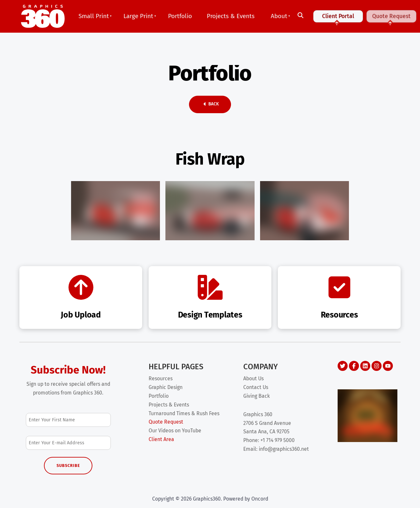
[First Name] (68, 420)
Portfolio (180, 16)
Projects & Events (231, 16)
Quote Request (391, 19)
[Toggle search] (300, 16)
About (279, 16)
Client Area (161, 439)
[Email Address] (68, 443)
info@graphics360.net (284, 449)
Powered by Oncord (246, 499)
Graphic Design (166, 387)
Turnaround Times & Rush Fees (184, 413)
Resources (161, 378)
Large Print (138, 16)
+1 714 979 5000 (278, 440)
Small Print (94, 16)
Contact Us (256, 387)
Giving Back (257, 396)
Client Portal (338, 19)
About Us (253, 378)
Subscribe (68, 465)
